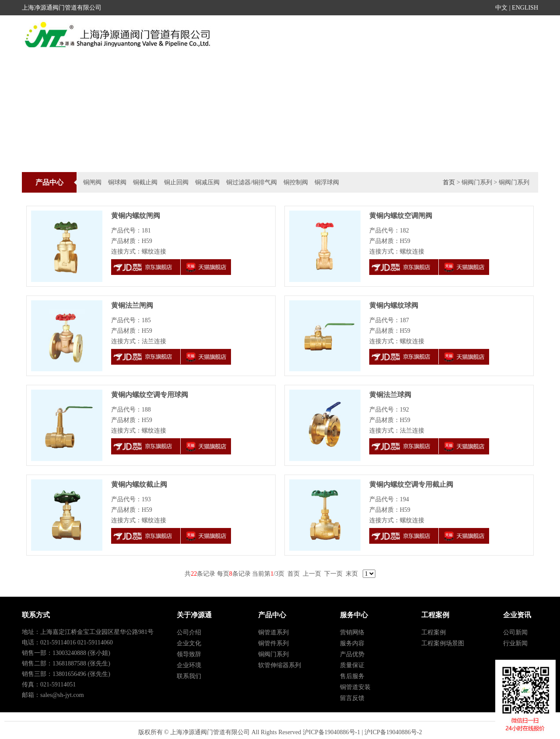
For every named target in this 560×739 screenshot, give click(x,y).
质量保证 (352, 665)
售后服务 (352, 676)
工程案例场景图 (443, 643)
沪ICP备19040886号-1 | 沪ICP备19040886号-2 (362, 732)
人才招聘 (470, 37)
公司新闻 (515, 632)
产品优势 (352, 654)
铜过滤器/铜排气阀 (252, 182)
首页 (272, 37)
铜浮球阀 (327, 182)
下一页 (333, 574)
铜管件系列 (273, 643)
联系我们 (189, 676)
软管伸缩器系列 (280, 665)
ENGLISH (525, 8)
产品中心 (347, 37)
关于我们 (511, 37)
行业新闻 (515, 643)
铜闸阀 (92, 182)
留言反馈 (352, 698)
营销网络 (352, 632)
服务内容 (352, 643)
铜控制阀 (296, 182)
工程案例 (388, 37)
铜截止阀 (145, 182)
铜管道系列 (273, 632)
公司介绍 (189, 632)
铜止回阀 (176, 182)
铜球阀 (117, 182)
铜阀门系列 (273, 654)
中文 (501, 8)
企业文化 (189, 643)
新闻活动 (306, 37)
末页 (352, 574)
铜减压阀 (207, 182)
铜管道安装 (355, 687)
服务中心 (429, 37)
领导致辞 (189, 654)
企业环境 (189, 665)
